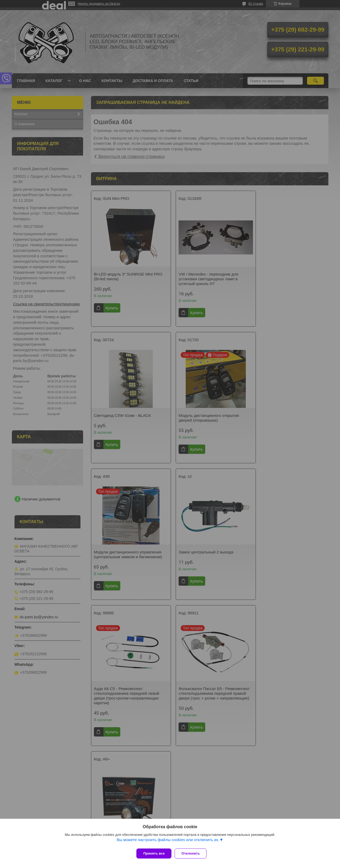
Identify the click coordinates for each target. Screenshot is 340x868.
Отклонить (193, 853)
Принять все (154, 853)
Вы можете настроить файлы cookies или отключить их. (168, 842)
